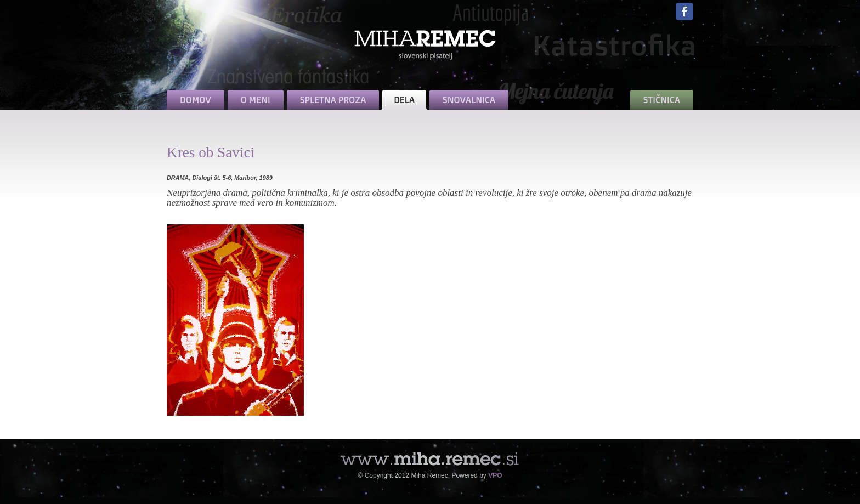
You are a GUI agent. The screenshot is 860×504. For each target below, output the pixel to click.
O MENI (256, 100)
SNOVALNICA (469, 100)
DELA (404, 100)
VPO (495, 475)
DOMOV (196, 100)
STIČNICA (662, 100)
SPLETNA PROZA (333, 100)
